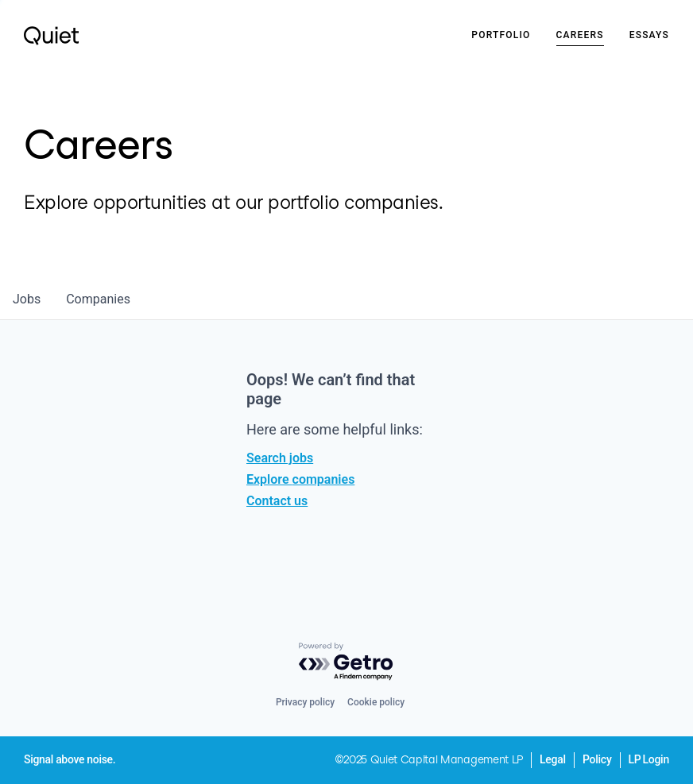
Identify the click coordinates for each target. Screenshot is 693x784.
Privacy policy (305, 702)
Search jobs (280, 458)
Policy (597, 759)
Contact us (277, 501)
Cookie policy (376, 702)
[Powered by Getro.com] (346, 662)
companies (98, 299)
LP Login (649, 759)
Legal (553, 759)
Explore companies (300, 479)
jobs (27, 299)
